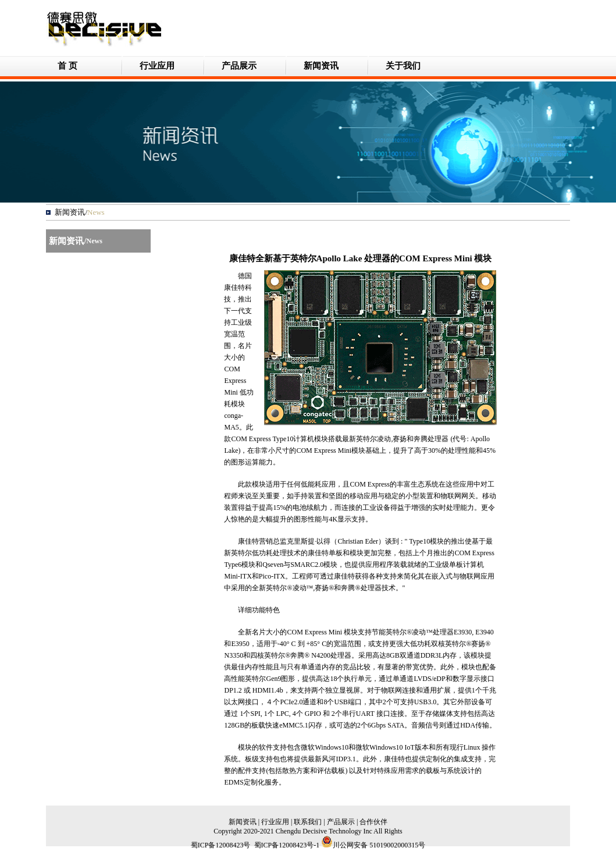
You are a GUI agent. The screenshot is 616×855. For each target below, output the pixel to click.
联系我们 (308, 822)
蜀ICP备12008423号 (221, 845)
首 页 (67, 66)
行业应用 (157, 66)
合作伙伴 (373, 822)
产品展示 (239, 66)
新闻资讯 (321, 66)
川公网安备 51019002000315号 (373, 845)
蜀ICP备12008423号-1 (287, 845)
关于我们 (403, 66)
